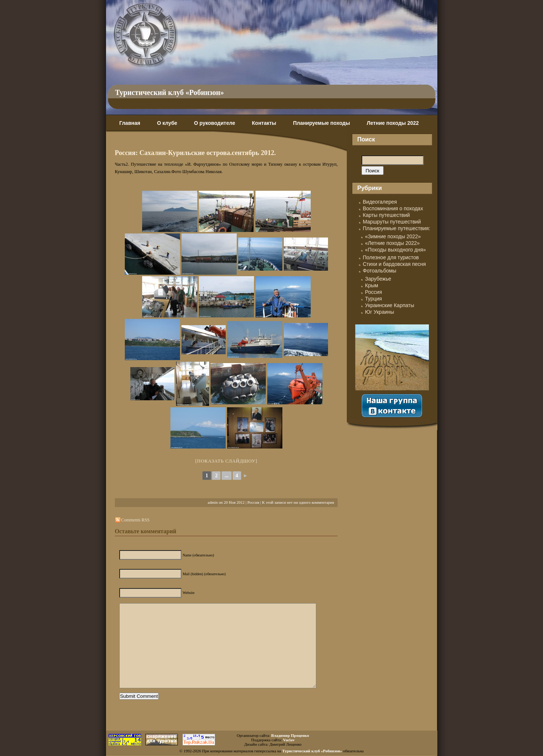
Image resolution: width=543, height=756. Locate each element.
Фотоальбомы (380, 271)
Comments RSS (135, 520)
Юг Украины (380, 312)
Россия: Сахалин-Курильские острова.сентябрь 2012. (195, 153)
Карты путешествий (387, 215)
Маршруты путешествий (392, 222)
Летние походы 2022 (393, 123)
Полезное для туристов (391, 257)
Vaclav (289, 740)
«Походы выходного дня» (396, 250)
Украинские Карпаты (390, 305)
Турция (374, 299)
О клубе (167, 123)
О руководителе (215, 123)
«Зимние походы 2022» (393, 236)
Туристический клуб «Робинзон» (170, 92)
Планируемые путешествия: (397, 228)
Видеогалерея (380, 202)
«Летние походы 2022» (393, 243)
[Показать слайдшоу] (226, 461)
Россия (253, 502)
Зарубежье (378, 279)
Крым (372, 285)
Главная (130, 123)
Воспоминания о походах (393, 208)
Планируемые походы (322, 123)
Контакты (264, 123)
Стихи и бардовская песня (394, 264)
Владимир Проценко (290, 735)
